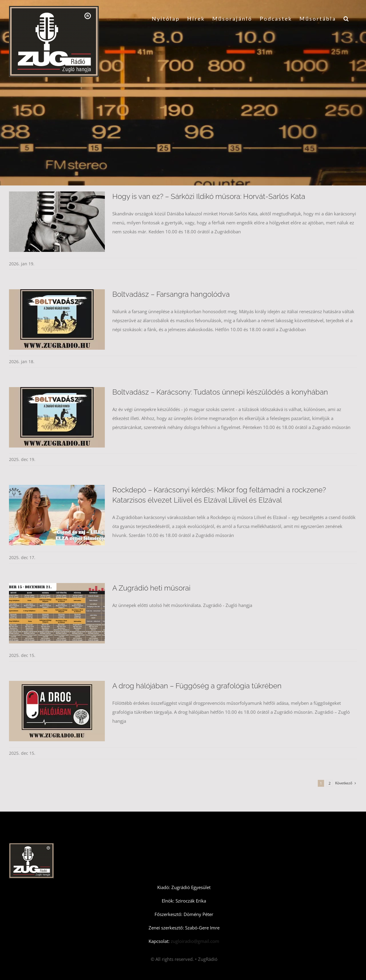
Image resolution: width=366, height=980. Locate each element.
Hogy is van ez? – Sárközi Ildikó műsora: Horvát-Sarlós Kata (209, 196)
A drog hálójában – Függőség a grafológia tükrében (197, 686)
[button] (347, 19)
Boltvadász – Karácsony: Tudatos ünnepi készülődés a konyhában (220, 392)
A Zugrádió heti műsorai (151, 588)
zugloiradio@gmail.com (194, 941)
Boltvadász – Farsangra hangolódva (171, 294)
